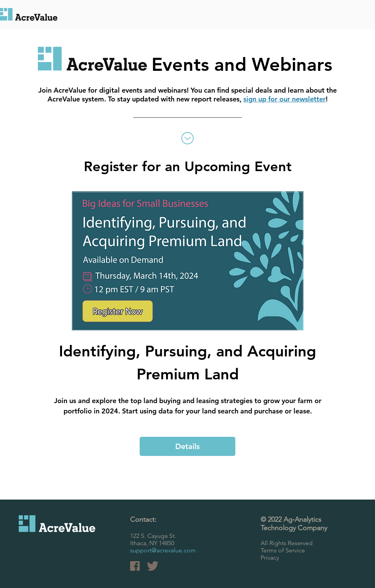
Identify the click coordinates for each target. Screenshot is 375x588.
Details (187, 446)
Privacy (270, 558)
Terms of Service (283, 550)
